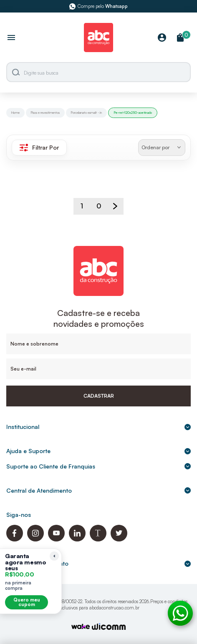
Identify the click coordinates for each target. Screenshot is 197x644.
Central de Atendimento (98, 490)
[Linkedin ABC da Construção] (77, 539)
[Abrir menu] (11, 38)
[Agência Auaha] (109, 628)
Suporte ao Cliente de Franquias (98, 466)
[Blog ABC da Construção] (98, 539)
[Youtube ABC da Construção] (56, 539)
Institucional (98, 427)
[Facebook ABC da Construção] (15, 539)
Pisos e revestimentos (45, 113)
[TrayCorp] (81, 627)
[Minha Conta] (162, 38)
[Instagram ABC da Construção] (35, 539)
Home (15, 113)
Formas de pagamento (98, 563)
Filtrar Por (39, 148)
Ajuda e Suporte (98, 451)
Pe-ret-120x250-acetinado (133, 113)
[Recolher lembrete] (54, 556)
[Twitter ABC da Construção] (119, 539)
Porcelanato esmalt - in (86, 113)
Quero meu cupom (27, 602)
